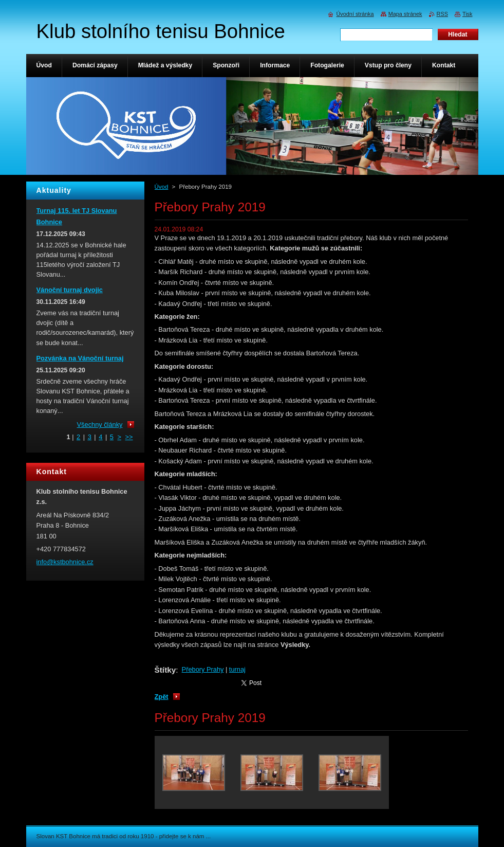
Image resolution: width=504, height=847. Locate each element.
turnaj (237, 669)
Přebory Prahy (203, 669)
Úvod (162, 187)
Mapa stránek (405, 14)
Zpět (162, 697)
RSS (442, 14)
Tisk (468, 14)
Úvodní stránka (355, 14)
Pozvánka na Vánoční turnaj (80, 358)
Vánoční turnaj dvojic (70, 290)
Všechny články (100, 425)
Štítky (165, 670)
